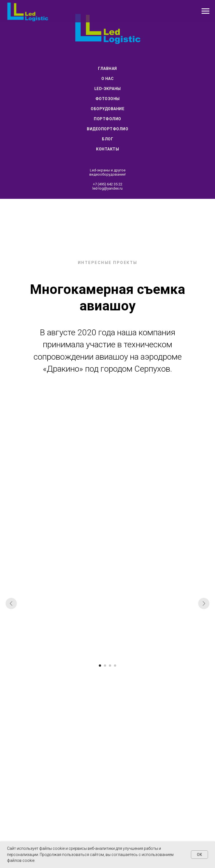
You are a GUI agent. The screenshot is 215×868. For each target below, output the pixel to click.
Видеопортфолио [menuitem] (107, 129)
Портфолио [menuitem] (107, 119)
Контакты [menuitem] (107, 149)
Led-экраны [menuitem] (108, 89)
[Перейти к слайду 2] (105, 666)
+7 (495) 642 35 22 (108, 184)
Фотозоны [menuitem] (108, 99)
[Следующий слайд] (204, 603)
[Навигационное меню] (205, 11)
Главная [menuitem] (107, 69)
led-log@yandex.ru (107, 188)
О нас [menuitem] (108, 79)
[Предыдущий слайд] (11, 603)
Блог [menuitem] (107, 139)
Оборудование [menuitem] (107, 109)
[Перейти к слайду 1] (100, 666)
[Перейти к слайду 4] (115, 666)
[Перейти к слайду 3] (110, 666)
